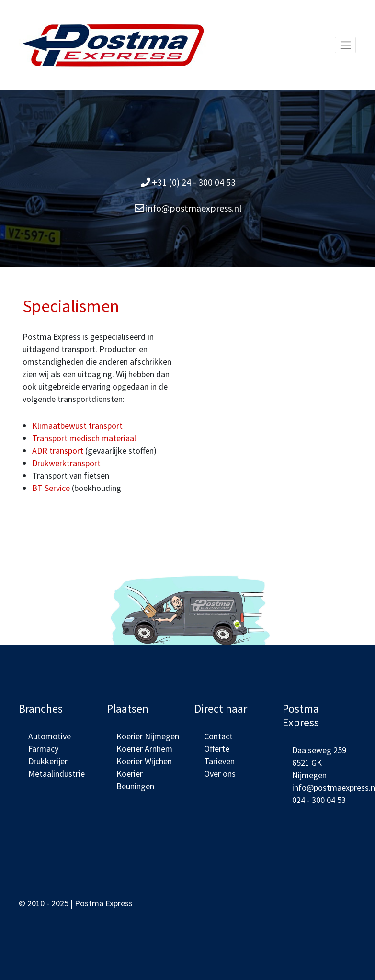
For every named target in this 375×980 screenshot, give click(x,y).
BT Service (51, 488)
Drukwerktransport (66, 463)
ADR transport (58, 451)
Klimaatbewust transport (77, 426)
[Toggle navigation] (345, 45)
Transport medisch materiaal (84, 438)
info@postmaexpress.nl (194, 208)
